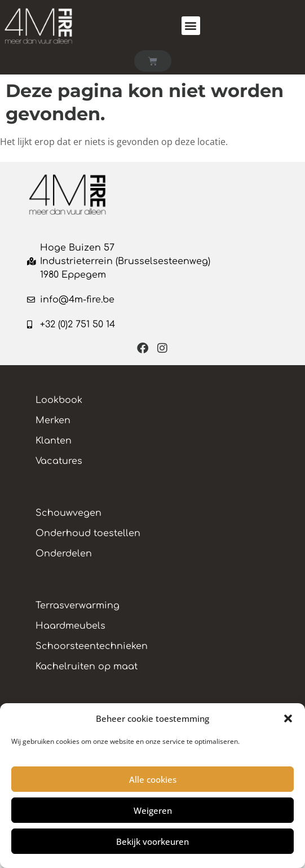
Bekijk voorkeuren (152, 841)
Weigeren (153, 810)
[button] (288, 718)
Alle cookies (153, 779)
